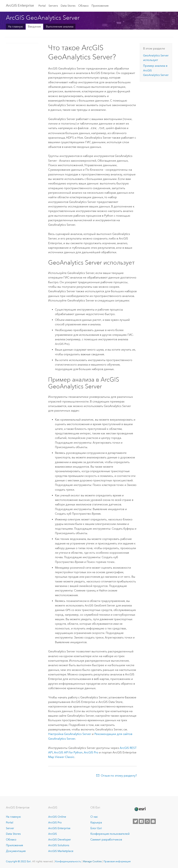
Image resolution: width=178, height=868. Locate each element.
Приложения (100, 6)
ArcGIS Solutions (59, 845)
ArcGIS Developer (60, 839)
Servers (53, 6)
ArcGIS (52, 833)
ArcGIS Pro (55, 822)
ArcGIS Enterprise (59, 828)
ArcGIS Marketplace (61, 851)
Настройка (70, 734)
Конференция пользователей (110, 833)
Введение (34, 27)
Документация (16, 851)
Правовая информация (117, 861)
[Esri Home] (140, 809)
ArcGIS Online (57, 816)
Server (10, 828)
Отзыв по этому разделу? (119, 775)
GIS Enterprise (20, 5)
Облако (83, 6)
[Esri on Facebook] (141, 821)
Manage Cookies (92, 861)
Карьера (96, 822)
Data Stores (68, 6)
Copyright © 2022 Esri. (19, 861)
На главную (15, 27)
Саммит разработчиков (106, 839)
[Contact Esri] (153, 821)
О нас (94, 816)
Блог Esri (96, 828)
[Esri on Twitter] (135, 821)
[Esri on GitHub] (147, 821)
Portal (42, 6)
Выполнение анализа (60, 27)
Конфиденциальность (68, 861)
